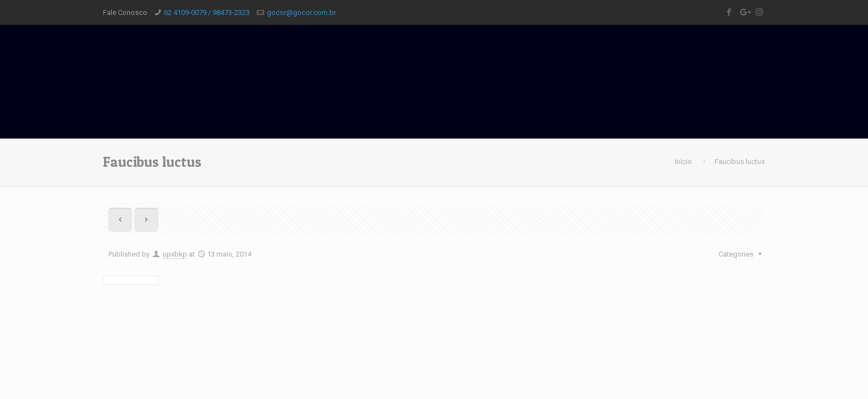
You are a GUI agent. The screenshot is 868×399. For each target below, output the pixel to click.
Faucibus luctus (740, 162)
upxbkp (175, 254)
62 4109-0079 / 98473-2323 (207, 12)
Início (683, 162)
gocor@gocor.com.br (301, 12)
